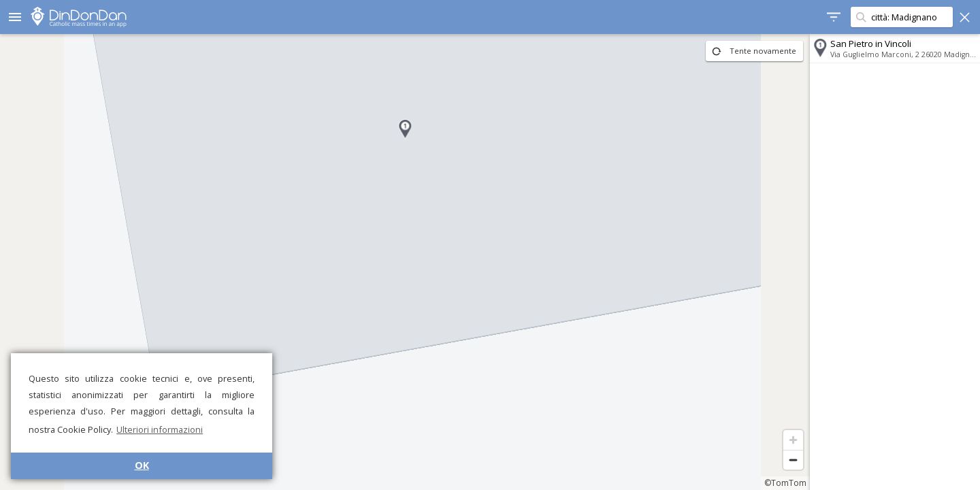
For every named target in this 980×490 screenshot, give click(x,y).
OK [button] (142, 465)
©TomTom (785, 483)
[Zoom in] (793, 440)
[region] (405, 262)
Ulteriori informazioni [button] (160, 429)
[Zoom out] (793, 460)
